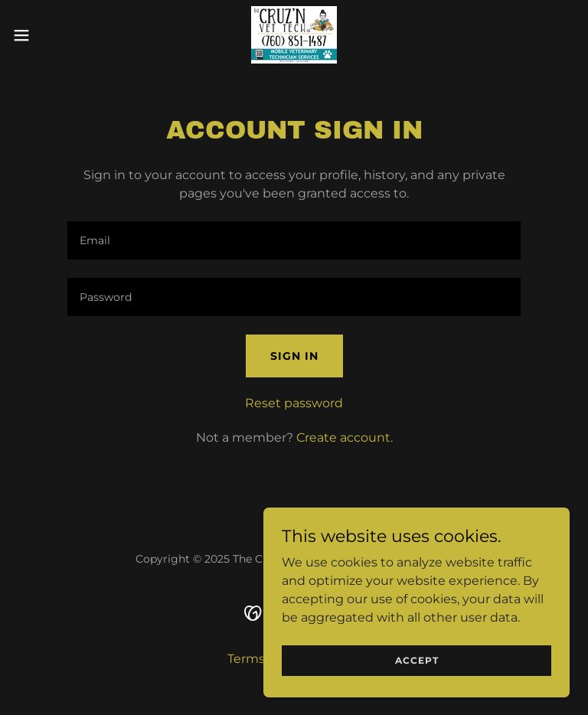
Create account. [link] (345, 437)
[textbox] (294, 240)
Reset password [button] (294, 403)
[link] (294, 35)
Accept (417, 660)
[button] (49, 35)
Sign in (294, 356)
